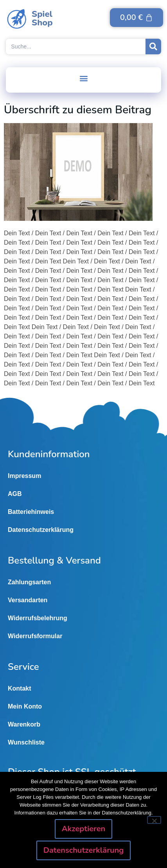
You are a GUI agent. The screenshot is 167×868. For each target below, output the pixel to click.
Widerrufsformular (35, 636)
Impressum (24, 476)
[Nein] (154, 820)
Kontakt (20, 688)
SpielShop (42, 18)
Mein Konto (25, 706)
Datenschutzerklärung (41, 530)
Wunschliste (26, 742)
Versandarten (28, 600)
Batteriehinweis (31, 512)
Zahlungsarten (29, 582)
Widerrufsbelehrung (38, 618)
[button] (83, 78)
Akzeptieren (84, 829)
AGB (15, 494)
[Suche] (153, 47)
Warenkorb (24, 724)
